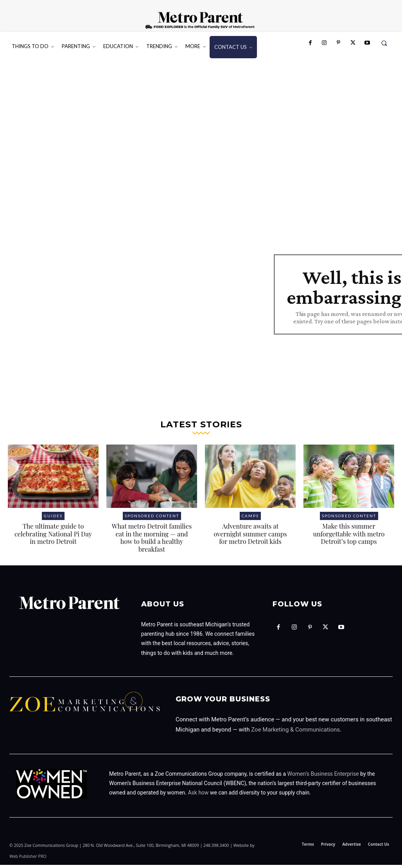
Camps (250, 519)
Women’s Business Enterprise (323, 777)
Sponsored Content (152, 519)
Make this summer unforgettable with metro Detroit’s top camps (349, 537)
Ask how (198, 796)
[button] (384, 43)
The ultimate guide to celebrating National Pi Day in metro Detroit (53, 537)
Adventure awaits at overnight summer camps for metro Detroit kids (250, 537)
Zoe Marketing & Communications (295, 733)
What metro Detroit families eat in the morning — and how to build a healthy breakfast (152, 541)
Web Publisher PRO (28, 859)
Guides (53, 519)
